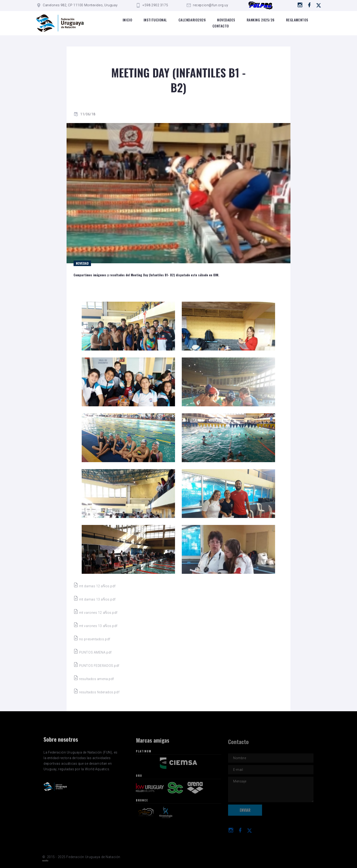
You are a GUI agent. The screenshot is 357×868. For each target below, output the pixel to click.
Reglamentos (297, 20)
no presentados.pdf (92, 639)
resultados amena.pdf (94, 679)
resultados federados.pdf (96, 692)
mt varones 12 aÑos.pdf (96, 613)
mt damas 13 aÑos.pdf (95, 599)
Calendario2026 (192, 20)
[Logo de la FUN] (60, 23)
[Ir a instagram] (300, 5)
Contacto (221, 26)
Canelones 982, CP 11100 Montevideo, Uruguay (80, 5)
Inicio (127, 20)
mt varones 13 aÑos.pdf (96, 626)
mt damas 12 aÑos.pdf (95, 586)
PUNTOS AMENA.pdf (93, 652)
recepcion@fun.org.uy (210, 5)
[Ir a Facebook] (309, 5)
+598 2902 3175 (155, 5)
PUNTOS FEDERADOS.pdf (96, 666)
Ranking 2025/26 (261, 20)
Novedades (226, 20)
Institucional (155, 20)
